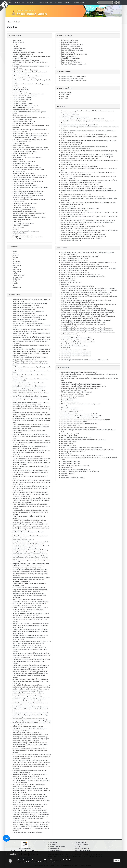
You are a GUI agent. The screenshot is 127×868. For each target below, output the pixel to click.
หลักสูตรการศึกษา (18, 277)
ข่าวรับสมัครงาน (65, 42)
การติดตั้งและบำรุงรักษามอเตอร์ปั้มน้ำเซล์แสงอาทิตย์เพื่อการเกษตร (80, 318)
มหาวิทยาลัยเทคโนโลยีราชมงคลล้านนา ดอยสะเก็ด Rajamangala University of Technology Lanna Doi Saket (30, 448)
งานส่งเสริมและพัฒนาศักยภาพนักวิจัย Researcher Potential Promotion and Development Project (30, 178)
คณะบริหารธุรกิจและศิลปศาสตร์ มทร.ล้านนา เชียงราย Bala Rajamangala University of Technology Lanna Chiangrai (30, 795)
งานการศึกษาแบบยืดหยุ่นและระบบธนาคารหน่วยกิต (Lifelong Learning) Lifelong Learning (29, 772)
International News (77, 50)
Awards (72, 52)
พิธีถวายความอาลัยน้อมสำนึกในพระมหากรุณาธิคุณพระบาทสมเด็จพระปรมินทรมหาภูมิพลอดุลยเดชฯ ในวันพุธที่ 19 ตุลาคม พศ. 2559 (89, 375)
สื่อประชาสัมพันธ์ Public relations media (24, 211)
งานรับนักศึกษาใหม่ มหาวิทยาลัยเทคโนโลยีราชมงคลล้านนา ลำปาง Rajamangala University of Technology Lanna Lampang (31, 736)
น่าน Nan (15, 46)
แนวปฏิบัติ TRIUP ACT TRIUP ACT (22, 235)
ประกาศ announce (18, 227)
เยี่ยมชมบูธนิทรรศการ (67, 400)
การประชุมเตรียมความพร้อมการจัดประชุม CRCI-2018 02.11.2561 (79, 428)
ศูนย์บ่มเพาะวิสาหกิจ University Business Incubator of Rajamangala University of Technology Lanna (28, 694)
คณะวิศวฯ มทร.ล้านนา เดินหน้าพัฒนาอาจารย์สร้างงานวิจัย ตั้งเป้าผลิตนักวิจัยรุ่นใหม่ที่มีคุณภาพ (87, 157)
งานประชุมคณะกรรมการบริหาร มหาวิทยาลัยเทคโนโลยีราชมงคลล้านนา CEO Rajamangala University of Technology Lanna (31, 698)
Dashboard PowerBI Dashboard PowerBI (25, 152)
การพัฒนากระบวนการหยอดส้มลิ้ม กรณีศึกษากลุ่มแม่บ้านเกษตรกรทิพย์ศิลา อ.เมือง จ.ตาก (86, 300)
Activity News (73, 40)
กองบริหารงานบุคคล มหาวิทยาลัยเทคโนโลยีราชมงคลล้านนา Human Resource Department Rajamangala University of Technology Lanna (31, 409)
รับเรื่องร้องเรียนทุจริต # (19, 233)
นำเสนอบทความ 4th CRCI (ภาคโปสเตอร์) (72, 396)
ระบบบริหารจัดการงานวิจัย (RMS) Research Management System (29, 113)
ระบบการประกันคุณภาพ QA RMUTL (23, 104)
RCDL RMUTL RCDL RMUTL (21, 90)
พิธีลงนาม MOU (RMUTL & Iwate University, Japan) (76, 392)
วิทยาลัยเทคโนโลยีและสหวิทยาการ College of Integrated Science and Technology (31, 67)
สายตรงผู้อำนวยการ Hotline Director (23, 108)
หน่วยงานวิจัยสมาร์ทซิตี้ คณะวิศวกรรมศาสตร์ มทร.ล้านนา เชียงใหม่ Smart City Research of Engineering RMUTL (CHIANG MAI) (31, 823)
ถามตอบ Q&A (17, 221)
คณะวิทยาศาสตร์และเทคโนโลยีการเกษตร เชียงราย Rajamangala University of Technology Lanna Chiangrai (31, 740)
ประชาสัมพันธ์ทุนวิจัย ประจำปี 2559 (71, 145)
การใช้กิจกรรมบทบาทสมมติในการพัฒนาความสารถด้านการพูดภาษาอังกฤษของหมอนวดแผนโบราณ (89, 312)
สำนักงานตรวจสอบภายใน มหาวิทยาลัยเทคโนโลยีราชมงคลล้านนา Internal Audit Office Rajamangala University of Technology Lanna (31, 437)
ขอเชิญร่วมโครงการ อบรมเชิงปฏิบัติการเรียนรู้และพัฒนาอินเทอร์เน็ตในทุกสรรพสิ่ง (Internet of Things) (88, 122)
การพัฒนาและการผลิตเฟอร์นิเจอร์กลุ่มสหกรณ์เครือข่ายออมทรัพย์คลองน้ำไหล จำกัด (84, 314)
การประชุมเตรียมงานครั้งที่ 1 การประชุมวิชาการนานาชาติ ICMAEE (79, 414)
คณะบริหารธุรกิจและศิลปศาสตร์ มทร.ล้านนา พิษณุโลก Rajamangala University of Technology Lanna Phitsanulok (31, 601)
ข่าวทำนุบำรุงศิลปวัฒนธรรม (69, 64)
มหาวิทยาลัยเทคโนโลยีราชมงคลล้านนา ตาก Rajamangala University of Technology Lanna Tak (29, 308)
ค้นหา (14, 259)
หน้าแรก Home (17, 40)
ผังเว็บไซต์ (15, 283)
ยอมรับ (117, 861)
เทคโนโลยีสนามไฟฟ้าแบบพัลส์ (69, 326)
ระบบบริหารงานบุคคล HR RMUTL (22, 100)
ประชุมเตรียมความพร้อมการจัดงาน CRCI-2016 (74, 165)
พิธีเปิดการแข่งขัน (66, 358)
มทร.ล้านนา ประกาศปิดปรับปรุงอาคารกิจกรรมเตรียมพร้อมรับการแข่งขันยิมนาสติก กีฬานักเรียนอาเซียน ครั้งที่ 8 (90, 128)
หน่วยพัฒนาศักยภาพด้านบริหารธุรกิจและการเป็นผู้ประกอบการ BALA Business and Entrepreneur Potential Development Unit (30, 709)
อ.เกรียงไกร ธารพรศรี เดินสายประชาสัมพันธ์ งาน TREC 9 (77, 228)
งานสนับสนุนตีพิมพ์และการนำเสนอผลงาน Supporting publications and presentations (28, 196)
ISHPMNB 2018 (65, 348)
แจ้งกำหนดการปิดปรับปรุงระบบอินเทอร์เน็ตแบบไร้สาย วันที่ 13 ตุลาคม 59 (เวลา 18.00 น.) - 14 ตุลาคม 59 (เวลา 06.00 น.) (89, 217)
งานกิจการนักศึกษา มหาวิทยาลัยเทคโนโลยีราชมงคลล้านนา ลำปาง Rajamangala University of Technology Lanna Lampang (31, 666)
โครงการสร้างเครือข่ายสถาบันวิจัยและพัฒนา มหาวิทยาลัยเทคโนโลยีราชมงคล (82, 456)
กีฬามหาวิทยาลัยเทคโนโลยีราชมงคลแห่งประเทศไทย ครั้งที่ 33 (78, 286)
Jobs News (74, 42)
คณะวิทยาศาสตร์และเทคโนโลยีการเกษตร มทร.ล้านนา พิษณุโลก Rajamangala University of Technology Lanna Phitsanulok (31, 555)
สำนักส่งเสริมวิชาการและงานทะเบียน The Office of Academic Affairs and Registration (30, 354)
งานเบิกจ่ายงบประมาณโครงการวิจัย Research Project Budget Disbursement (30, 188)
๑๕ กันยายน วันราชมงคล (68, 206)
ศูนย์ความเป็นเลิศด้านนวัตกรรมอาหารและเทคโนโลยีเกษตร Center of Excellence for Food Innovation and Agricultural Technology (31, 686)
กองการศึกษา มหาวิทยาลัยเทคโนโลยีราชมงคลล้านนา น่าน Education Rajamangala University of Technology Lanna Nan (32, 457)
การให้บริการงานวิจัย (46, 2)
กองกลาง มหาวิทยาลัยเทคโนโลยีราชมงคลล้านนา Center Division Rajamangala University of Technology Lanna (31, 394)
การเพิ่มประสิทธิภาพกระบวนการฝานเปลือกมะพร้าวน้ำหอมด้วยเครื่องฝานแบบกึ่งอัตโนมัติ (85, 294)
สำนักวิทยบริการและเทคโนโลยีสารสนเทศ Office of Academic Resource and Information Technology (30, 77)
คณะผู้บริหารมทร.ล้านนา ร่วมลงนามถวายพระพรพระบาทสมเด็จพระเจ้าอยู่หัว (82, 187)
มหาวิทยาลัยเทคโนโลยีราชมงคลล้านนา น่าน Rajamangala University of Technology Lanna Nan (28, 312)
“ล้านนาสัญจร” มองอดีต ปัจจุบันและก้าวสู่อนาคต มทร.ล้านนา (78, 342)
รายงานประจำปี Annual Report (22, 239)
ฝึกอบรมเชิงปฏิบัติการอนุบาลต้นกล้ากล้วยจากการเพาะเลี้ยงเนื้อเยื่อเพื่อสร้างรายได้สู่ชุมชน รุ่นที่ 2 (88, 316)
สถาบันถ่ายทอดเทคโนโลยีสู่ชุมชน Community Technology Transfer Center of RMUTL (32, 368)
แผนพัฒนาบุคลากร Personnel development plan (27, 167)
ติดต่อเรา (68, 2)
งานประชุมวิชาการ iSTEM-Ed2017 (71, 336)
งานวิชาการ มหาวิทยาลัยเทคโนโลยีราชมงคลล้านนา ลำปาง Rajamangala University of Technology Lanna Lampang (30, 670)
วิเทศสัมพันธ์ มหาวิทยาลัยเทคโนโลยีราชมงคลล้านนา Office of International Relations (29, 376)
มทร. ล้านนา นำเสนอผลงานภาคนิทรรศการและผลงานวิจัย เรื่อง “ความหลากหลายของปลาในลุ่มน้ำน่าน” (89, 181)
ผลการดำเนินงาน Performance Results (24, 173)
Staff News (72, 56)
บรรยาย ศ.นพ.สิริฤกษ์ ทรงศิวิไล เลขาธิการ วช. (74, 390)
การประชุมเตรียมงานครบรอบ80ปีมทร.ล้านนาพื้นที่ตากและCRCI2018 (80, 418)
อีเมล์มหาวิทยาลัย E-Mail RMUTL (22, 116)
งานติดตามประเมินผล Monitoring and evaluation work (29, 191)
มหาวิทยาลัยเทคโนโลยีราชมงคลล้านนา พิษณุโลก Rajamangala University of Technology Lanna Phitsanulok (30, 316)
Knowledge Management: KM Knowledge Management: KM (31, 150)
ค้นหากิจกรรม (16, 263)
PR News (79, 62)
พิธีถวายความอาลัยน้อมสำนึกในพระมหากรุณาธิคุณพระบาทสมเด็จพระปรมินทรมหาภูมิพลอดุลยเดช (88, 220)
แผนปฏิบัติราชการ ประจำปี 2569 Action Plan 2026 (27, 237)
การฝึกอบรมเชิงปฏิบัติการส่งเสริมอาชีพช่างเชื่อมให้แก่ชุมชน (78, 302)
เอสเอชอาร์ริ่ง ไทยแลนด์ (68, 474)
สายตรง (15, 267)
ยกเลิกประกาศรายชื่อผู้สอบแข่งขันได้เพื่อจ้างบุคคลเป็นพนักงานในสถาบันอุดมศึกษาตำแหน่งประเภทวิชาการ (88, 191)
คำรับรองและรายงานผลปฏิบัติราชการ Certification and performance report (28, 170)
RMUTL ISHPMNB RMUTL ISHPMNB (23, 540)
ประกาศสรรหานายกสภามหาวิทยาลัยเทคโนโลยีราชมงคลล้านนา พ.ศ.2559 (81, 183)
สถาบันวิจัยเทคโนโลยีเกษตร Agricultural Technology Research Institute (31, 85)
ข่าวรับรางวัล (65, 52)
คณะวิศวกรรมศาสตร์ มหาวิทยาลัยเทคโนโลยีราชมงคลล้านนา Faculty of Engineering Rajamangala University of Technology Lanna (31, 338)
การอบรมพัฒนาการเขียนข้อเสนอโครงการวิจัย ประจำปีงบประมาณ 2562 (81, 384)
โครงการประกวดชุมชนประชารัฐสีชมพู (71, 143)
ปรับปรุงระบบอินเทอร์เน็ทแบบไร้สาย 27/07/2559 (75, 260)
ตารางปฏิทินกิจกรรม (18, 275)
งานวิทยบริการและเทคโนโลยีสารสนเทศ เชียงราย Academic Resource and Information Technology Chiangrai (29, 521)
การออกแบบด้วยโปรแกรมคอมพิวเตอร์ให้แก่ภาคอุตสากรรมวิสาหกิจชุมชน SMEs (83, 322)
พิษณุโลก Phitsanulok (19, 48)
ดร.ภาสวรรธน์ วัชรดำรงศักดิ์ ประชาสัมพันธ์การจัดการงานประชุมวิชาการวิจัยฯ (83, 196)
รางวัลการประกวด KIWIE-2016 (70, 115)
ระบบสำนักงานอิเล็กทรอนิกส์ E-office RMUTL (25, 106)
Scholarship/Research (75, 46)
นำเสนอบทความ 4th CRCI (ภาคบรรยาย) (72, 410)
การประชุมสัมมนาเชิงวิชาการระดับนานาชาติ (73, 214)
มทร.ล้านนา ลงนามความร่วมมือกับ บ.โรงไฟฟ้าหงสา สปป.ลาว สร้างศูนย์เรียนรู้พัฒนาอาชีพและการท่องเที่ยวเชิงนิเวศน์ (89, 199)
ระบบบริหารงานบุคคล (81, 844)
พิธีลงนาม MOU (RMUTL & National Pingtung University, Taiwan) (81, 404)
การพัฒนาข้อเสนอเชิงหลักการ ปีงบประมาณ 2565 (75, 466)
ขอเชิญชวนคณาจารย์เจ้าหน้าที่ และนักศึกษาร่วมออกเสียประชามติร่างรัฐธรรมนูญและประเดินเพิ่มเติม (89, 141)
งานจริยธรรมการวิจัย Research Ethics (23, 183)
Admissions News (81, 54)
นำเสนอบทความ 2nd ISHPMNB (70, 402)
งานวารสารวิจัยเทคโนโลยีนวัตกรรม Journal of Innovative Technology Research (29, 200)
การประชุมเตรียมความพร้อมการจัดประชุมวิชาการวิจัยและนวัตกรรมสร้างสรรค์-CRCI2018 (85, 420)
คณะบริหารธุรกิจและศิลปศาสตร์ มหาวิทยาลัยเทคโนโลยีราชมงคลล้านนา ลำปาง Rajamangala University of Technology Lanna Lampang (31, 619)
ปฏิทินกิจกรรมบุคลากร (67, 78)
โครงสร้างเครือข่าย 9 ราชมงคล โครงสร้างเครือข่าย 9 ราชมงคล (30, 148)
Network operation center (57, 846)
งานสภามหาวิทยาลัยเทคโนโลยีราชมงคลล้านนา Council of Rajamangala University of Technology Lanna (28, 384)
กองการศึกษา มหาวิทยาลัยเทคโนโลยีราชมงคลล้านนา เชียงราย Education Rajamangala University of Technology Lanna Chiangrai (30, 751)
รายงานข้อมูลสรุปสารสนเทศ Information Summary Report (30, 175)
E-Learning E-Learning (20, 92)
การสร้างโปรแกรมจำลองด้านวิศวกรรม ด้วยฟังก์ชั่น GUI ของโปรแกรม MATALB (83, 308)
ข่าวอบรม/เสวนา (65, 48)
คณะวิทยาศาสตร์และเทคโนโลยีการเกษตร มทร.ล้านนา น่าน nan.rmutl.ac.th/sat (28, 533)
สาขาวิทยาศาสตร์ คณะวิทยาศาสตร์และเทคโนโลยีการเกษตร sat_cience (29, 517)
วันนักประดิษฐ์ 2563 (67, 454)
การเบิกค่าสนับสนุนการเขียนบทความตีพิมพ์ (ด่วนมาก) (76, 194)
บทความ (15, 251)
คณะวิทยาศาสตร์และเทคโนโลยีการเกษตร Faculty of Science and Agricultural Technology (31, 334)
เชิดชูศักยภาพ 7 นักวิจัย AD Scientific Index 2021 (75, 470)
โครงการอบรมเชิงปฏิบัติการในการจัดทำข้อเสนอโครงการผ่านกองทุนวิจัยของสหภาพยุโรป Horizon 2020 (88, 431)
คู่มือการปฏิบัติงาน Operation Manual (24, 215)
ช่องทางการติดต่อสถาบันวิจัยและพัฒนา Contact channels (29, 217)
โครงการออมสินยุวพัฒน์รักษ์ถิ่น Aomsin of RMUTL (27, 701)
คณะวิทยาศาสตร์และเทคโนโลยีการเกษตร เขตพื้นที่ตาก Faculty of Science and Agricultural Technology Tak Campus (31, 690)
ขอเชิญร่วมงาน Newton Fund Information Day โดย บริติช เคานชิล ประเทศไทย (84, 135)
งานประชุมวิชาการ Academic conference (25, 203)
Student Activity (80, 76)
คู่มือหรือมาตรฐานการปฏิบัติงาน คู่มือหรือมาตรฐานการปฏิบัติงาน (31, 134)
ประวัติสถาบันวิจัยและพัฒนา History (23, 154)
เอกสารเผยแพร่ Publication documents (24, 209)
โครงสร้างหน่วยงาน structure (21, 146)
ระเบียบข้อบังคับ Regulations (21, 225)
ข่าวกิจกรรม (64, 40)
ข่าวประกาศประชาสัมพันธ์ (68, 62)
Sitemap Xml (17, 287)
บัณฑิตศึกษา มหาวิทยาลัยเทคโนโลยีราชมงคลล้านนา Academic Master (30, 477)
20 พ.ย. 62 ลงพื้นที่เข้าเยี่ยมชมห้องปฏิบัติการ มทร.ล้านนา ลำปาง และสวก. (81, 448)
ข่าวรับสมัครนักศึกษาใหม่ (68, 54)
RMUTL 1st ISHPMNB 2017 (69, 278)
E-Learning (53, 844)
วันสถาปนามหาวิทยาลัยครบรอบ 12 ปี (71, 282)
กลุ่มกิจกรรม (68, 72)
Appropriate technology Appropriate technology (28, 832)
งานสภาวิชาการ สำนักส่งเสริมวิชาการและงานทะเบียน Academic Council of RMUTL (30, 473)
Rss (13, 285)
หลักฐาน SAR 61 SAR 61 (20, 132)
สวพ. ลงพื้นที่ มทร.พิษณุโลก (69, 442)
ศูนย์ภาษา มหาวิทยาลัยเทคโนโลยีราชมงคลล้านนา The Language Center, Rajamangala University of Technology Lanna (30, 551)
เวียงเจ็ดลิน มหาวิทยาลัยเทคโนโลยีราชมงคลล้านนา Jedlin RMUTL (31, 570)
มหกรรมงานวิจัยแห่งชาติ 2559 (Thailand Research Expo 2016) (79, 159)
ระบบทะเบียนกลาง (81, 842)
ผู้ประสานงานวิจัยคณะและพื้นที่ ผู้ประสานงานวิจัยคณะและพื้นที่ (30, 130)
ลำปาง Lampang (18, 50)
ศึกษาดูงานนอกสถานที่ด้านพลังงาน (71, 240)
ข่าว (63, 106)
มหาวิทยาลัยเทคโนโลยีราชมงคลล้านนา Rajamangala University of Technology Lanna (31, 300)
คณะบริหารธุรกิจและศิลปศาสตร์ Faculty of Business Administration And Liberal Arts (28, 53)
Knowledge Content (74, 58)
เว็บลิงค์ (15, 281)
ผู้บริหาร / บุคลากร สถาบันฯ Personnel (24, 161)
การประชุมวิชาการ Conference (21, 88)
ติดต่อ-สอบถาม (17, 265)
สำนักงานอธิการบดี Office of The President (25, 70)
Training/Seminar (77, 48)
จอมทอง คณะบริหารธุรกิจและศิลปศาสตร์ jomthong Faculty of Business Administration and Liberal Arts (31, 614)
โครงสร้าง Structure (18, 159)
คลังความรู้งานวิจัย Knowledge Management (26, 231)
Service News (72, 60)
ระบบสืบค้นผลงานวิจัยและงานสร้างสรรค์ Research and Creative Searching (31, 127)
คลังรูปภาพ (16, 255)
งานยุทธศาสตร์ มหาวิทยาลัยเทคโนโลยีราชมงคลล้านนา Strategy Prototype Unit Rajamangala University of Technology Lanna (31, 720)
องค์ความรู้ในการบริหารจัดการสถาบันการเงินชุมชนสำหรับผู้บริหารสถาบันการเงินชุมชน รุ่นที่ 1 (87, 328)
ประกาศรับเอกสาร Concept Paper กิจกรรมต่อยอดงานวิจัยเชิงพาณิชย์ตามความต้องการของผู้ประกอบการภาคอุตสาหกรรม (87, 112)
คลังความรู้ (64, 58)
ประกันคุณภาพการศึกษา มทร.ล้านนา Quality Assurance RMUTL (31, 118)
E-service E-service (19, 144)
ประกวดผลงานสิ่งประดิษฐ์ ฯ (69, 398)
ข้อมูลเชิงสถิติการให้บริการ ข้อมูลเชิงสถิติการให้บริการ (28, 138)
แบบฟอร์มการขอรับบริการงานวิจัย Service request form (29, 213)
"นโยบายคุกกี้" (51, 862)
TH (116, 2)
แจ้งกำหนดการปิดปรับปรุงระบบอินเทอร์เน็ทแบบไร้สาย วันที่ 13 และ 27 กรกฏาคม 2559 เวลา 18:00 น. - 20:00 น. (90, 138)
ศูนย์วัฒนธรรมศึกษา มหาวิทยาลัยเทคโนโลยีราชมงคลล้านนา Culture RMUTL (31, 372)
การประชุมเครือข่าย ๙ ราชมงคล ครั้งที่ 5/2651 (74, 422)
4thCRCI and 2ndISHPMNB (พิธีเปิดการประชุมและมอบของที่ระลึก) (80, 388)
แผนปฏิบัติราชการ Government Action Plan (25, 165)
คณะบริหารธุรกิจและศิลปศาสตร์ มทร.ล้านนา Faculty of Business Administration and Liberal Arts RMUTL (31, 330)
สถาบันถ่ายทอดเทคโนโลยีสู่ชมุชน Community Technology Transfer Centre (32, 81)
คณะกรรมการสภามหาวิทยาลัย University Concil (26, 110)
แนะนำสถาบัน (20, 2)
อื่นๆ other (16, 229)
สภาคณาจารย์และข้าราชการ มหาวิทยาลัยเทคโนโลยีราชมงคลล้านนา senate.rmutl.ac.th (31, 467)
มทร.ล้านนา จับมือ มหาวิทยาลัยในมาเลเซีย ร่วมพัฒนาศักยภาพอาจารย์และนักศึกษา (84, 236)
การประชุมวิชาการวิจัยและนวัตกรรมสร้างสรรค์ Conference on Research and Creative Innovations (30, 704)
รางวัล (63, 95)
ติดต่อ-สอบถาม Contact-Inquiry (22, 219)
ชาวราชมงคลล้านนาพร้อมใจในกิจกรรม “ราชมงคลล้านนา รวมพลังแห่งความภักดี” (83, 234)
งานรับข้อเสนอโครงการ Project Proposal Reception (28, 181)
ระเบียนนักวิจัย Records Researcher (23, 124)
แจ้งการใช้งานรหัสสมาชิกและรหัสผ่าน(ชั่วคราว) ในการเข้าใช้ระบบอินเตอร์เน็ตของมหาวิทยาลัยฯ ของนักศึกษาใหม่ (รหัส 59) (88, 132)
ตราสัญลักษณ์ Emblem (19, 156)
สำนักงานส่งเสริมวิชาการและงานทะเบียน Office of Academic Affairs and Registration (30, 73)
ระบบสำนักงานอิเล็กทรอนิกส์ (83, 851)
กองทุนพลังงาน (65, 476)
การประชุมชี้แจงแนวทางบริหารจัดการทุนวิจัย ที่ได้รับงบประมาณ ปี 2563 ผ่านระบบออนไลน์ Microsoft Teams (89, 459)
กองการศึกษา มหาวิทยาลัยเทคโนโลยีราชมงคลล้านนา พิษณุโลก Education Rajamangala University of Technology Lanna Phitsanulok (30, 574)
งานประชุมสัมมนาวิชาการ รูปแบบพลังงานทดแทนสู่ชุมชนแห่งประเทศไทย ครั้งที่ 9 (83, 226)
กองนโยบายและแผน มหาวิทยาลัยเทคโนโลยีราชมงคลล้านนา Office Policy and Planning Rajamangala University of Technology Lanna (31, 399)
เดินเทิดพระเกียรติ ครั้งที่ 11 (68, 280)
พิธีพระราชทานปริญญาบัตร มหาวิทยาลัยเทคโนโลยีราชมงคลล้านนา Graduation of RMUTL (31, 380)
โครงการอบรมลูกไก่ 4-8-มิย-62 (70, 436)
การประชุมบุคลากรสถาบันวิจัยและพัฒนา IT (73, 452)
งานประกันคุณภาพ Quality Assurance (24, 122)
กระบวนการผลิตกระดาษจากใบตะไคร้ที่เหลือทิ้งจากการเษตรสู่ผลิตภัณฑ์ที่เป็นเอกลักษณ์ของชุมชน (88, 332)
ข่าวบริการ (64, 60)
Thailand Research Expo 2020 (70, 462)
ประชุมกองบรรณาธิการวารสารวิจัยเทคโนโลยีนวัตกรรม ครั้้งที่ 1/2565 (80, 472)
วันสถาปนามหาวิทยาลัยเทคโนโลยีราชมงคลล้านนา (74, 346)
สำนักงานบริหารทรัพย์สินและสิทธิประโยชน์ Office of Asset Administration (29, 432)
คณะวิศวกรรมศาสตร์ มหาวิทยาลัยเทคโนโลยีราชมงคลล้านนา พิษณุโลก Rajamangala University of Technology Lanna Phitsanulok (30, 596)
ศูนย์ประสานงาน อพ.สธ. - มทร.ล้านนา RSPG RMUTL (27, 733)
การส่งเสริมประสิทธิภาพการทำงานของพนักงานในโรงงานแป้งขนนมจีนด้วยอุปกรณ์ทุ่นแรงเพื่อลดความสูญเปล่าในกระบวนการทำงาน (89, 297)
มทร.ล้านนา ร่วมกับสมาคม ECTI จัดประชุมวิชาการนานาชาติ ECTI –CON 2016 (82, 119)
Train (67, 97)
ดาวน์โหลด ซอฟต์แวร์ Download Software (25, 96)
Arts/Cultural (82, 64)
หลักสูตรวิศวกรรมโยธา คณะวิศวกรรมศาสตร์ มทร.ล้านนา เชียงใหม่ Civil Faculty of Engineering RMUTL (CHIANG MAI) (31, 543)
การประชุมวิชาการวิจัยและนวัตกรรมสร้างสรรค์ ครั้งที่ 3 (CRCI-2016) (80, 256)
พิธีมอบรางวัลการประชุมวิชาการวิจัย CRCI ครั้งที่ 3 (75, 210)
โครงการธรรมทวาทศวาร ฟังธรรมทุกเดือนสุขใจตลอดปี (76, 352)
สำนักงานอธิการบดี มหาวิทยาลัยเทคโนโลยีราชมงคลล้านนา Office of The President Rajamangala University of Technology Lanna (31, 350)
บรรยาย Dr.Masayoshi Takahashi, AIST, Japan (75, 394)
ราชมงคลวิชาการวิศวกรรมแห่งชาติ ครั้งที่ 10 (73, 350)
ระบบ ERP (78, 846)
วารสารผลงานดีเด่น (66, 382)
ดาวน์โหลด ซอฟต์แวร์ (56, 851)
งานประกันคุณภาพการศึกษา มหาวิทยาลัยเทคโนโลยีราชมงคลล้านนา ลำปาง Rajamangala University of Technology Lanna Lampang (31, 661)
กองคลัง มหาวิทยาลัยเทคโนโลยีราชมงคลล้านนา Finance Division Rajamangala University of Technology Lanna (31, 404)
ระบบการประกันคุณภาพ (82, 849)
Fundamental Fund (67, 468)
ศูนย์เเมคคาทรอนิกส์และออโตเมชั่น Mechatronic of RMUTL (29, 391)
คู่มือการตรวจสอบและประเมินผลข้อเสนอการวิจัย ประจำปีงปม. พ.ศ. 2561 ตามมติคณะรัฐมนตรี (87, 155)
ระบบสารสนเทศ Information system (23, 223)
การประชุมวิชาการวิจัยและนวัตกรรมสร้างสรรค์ (74, 270)
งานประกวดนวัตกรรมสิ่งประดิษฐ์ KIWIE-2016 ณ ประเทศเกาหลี (79, 372)
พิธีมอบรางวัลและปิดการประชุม (70, 408)
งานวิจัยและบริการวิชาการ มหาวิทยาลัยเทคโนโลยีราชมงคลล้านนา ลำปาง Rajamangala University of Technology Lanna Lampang (30, 675)
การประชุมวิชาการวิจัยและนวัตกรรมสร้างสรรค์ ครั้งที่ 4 (76, 338)
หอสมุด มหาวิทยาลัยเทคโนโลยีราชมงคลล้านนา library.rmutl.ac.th (31, 470)
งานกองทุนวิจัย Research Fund (21, 205)
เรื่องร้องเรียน (16, 279)
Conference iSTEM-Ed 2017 (69, 334)
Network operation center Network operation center (28, 94)
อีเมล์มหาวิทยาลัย (54, 849)
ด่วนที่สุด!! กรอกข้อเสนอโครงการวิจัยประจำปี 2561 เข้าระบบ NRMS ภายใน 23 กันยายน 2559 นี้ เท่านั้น (89, 212)
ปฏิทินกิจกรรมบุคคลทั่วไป (68, 80)
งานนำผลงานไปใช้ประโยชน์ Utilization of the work (27, 193)
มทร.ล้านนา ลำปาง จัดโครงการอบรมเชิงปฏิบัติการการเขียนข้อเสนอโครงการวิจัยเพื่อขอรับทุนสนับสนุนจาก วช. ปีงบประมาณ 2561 (89, 152)
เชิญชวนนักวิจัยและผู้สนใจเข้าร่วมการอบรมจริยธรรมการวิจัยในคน (79, 167)
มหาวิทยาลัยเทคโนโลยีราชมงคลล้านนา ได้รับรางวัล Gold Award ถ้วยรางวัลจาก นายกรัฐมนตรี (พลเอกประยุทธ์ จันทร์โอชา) (89, 162)
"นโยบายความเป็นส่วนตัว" (37, 862)
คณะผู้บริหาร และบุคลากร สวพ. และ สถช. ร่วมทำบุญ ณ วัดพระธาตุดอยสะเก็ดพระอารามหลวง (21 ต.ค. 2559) (89, 379)
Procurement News (77, 44)
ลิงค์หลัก (19, 36)
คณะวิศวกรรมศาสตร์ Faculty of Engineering (26, 60)
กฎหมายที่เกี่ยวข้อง (80, 2)
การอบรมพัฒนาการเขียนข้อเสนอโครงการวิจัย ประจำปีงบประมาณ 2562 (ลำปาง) (84, 386)
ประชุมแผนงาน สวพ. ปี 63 (68, 446)
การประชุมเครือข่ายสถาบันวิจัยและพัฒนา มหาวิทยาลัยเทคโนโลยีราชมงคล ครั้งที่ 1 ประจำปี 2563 (87, 450)
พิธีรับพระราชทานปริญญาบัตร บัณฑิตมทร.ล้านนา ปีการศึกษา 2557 (80, 185)
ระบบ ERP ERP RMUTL (19, 102)
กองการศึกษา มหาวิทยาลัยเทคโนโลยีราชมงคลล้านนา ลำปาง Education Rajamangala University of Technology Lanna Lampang (30, 649)
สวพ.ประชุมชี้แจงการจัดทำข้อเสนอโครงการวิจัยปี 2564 (76, 438)
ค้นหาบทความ (16, 261)
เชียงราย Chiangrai (18, 42)
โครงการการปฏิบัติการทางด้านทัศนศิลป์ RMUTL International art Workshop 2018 (85, 360)
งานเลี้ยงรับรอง (65, 406)
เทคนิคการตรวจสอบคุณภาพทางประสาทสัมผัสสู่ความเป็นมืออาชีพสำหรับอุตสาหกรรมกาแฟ (86, 320)
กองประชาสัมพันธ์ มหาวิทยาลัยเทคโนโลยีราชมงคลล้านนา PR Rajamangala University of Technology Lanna (29, 605)
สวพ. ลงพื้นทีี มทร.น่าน (67, 444)
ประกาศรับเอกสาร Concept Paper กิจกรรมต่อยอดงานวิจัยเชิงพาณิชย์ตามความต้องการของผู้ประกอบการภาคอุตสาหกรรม (87, 254)
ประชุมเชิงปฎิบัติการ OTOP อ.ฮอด (71, 426)
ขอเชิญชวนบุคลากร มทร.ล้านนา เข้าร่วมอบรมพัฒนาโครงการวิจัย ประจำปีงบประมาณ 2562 (86, 292)
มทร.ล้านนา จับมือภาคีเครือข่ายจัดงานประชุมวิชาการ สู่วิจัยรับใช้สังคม (80, 208)
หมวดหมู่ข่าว (68, 36)
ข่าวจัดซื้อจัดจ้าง (66, 44)
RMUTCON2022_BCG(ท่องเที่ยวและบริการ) (73, 478)
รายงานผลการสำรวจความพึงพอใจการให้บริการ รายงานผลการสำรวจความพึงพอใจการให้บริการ (30, 141)
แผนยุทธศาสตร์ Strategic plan (21, 163)
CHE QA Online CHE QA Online (22, 120)
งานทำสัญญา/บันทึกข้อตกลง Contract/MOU (25, 185)
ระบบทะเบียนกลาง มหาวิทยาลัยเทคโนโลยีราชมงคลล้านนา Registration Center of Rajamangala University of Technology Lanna (31, 325)
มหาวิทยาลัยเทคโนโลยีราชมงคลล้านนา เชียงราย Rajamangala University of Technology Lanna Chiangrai (30, 304)
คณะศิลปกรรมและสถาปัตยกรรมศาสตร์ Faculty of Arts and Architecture (30, 63)
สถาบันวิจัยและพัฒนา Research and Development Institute (30, 361)
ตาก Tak (15, 44)
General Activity (81, 80)
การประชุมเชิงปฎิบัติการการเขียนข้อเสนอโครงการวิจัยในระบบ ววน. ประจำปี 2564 (84, 440)
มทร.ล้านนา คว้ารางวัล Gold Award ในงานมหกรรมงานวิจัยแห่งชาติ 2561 (81, 416)
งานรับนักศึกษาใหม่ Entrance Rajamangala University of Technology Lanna (29, 585)
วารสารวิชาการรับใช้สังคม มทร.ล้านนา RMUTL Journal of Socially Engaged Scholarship (32, 724)
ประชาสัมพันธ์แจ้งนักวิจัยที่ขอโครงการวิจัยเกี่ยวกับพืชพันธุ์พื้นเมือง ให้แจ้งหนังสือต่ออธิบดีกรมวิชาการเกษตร (89, 170)
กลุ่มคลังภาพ (68, 88)
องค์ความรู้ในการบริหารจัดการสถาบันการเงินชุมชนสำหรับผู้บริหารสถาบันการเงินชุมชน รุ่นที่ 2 (87, 330)
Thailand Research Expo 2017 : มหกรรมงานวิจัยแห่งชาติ (77, 340)
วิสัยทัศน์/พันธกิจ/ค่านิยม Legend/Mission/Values (27, 157)
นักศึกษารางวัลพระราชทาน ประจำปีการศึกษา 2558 (75, 149)
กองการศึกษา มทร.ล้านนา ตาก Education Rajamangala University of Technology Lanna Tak (29, 785)
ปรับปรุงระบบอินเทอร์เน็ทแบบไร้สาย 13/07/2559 (74, 258)
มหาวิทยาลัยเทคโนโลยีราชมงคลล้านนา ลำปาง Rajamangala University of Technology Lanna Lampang (29, 320)
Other (66, 99)
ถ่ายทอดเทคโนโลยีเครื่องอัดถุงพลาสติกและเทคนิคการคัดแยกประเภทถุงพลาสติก (83, 324)
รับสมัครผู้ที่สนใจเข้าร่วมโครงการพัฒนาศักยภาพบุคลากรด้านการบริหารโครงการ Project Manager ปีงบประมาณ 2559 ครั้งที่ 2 (89, 178)
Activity (69, 93)
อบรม (63, 97)
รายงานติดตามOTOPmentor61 (70, 412)
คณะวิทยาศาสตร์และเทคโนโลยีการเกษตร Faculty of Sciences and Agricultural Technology (31, 57)
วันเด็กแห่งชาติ (65, 284)
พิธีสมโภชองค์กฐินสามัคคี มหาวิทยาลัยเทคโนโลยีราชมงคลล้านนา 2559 (80, 274)
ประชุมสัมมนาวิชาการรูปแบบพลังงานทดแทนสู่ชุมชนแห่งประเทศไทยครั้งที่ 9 (82, 238)
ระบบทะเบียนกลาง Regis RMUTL (22, 98)
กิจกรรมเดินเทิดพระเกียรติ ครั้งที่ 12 (71, 344)
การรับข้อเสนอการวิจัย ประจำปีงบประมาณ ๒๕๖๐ (75, 117)
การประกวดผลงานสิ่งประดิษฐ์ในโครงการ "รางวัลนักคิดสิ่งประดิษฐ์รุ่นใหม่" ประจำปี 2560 (86, 188)
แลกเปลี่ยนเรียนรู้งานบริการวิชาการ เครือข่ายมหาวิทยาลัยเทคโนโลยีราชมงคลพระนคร (84, 147)
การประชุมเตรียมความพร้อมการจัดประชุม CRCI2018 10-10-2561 (79, 424)
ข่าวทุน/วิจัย (64, 46)
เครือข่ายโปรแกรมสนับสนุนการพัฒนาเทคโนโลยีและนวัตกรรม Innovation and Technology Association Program (29, 388)
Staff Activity (79, 78)
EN (119, 2)
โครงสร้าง (15, 257)
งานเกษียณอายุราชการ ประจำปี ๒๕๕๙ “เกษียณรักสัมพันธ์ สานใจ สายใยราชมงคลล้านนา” (86, 266)
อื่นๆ (62, 99)
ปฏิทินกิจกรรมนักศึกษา (67, 76)
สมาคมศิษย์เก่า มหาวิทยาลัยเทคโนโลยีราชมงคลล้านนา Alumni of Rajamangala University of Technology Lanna (31, 547)
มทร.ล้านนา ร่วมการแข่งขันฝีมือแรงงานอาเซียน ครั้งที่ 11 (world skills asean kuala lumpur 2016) (88, 268)
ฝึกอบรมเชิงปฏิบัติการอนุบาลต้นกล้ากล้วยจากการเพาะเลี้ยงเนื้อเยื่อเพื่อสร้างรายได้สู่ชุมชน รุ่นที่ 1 (88, 310)
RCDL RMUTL (54, 842)
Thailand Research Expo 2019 (70, 434)
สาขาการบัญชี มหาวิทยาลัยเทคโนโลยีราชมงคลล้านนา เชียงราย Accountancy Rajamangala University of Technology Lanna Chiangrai (31, 506)
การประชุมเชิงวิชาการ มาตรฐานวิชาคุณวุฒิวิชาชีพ (75, 272)
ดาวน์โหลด (59, 2)
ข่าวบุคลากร (64, 56)
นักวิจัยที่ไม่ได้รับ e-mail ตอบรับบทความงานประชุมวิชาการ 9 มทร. (79, 125)
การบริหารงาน (32, 2)
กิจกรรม (15, 253)
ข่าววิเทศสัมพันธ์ (65, 50)
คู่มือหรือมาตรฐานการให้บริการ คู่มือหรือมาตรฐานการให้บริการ (30, 136)
